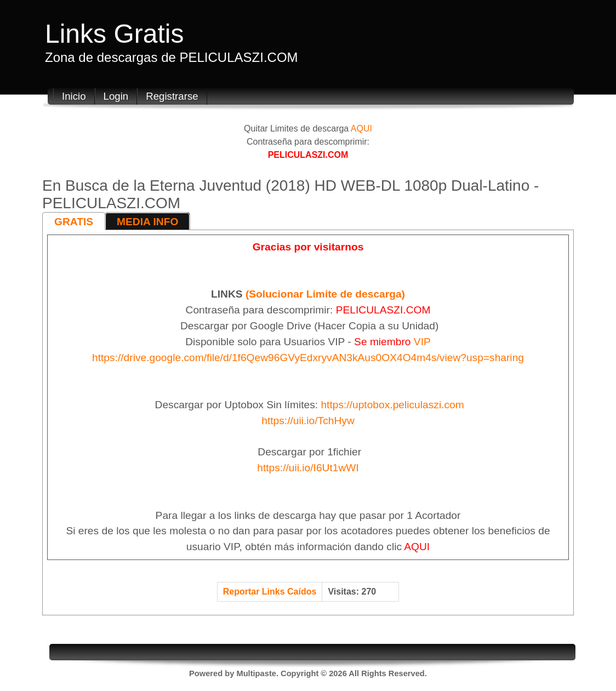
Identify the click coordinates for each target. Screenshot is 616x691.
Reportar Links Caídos (270, 592)
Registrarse (172, 96)
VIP (422, 342)
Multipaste (256, 673)
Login (116, 96)
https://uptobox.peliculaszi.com (392, 405)
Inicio (74, 96)
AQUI (361, 129)
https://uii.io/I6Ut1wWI (308, 468)
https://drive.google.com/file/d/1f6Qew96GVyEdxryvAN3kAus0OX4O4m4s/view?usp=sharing (308, 358)
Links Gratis (114, 34)
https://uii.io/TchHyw (308, 421)
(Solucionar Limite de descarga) (325, 294)
